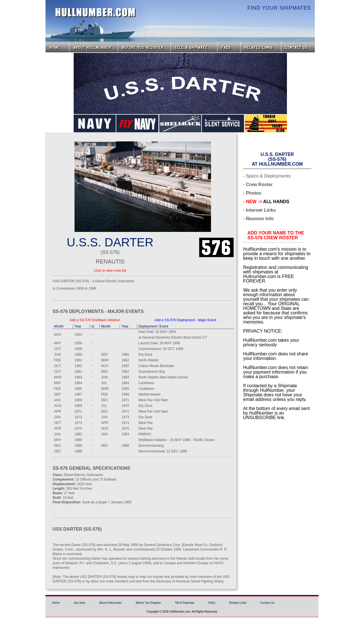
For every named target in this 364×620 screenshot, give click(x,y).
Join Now (79, 603)
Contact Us (299, 47)
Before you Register (144, 47)
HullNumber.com (96, 13)
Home (57, 47)
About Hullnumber (110, 603)
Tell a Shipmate (194, 47)
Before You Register (148, 603)
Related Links (261, 47)
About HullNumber (94, 47)
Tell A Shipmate (185, 603)
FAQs (229, 47)
